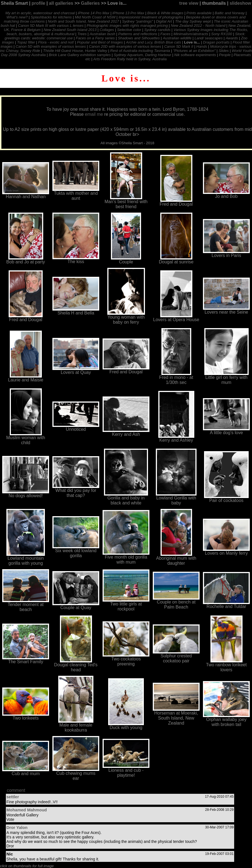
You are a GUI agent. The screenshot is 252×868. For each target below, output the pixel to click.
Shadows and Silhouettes (139, 38)
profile (38, 3)
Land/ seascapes (209, 38)
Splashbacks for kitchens (51, 17)
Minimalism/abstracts (191, 34)
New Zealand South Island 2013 (70, 30)
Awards (232, 38)
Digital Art (164, 21)
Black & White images (165, 13)
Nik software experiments (195, 55)
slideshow (240, 3)
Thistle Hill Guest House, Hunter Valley (75, 51)
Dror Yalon (17, 827)
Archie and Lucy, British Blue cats (154, 42)
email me (94, 114)
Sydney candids (157, 30)
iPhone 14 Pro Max (94, 13)
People (225, 55)
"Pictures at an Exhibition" (194, 51)
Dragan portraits (216, 42)
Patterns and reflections (138, 34)
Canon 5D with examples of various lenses (51, 46)
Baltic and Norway (230, 13)
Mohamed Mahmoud (27, 810)
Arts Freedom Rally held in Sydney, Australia (130, 59)
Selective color (129, 30)
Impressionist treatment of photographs (151, 17)
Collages (107, 30)
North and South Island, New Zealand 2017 (83, 21)
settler (13, 797)
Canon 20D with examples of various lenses (125, 46)
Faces (165, 34)
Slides (224, 51)
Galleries (90, 3)
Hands (202, 46)
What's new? (17, 17)
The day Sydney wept (193, 21)
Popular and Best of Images (100, 42)
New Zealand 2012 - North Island (198, 26)
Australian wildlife (177, 38)
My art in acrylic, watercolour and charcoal (40, 13)
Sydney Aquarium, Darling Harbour (142, 55)
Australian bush (102, 34)
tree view (189, 3)
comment (16, 790)
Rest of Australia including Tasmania (140, 51)
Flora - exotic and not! (56, 42)
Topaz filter (26, 42)
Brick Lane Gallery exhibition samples (80, 55)
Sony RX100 (222, 34)
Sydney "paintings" (138, 21)
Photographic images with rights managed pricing (127, 26)
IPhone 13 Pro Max (128, 13)
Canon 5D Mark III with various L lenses (51, 26)
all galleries (61, 3)
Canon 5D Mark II (179, 46)
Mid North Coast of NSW (95, 17)
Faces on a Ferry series (95, 38)
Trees (82, 34)
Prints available (199, 13)
